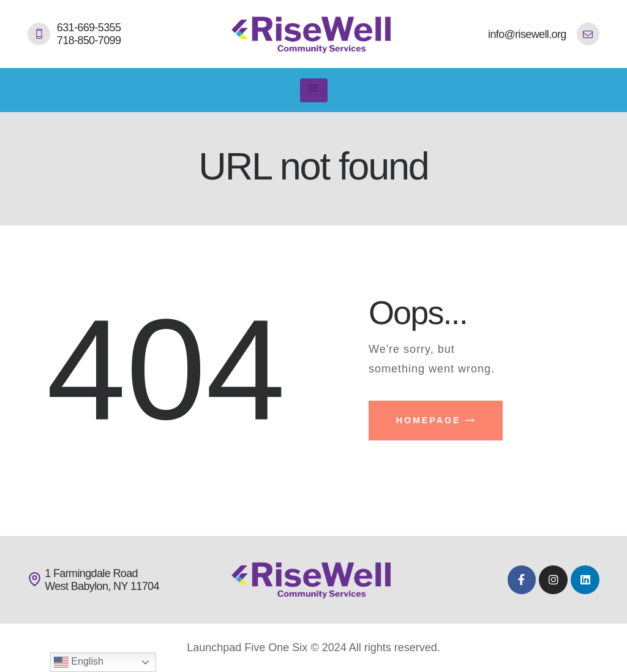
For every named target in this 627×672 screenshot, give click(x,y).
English (79, 662)
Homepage (429, 420)
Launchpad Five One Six (247, 647)
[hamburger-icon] (314, 91)
